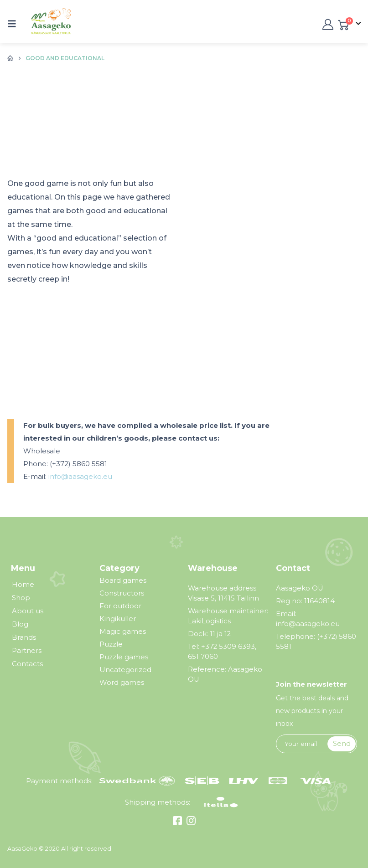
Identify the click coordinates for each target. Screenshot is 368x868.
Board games (123, 580)
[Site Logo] (45, 24)
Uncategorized (125, 670)
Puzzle (111, 644)
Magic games (123, 631)
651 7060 (203, 657)
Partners (27, 651)
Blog (20, 624)
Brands (24, 637)
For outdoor (120, 606)
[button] (15, 24)
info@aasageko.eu (80, 476)
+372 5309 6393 (228, 647)
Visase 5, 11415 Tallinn (223, 598)
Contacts (27, 664)
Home (23, 585)
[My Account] (327, 24)
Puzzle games (124, 657)
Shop (21, 598)
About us (28, 611)
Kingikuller (118, 619)
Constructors (122, 593)
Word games (122, 682)
